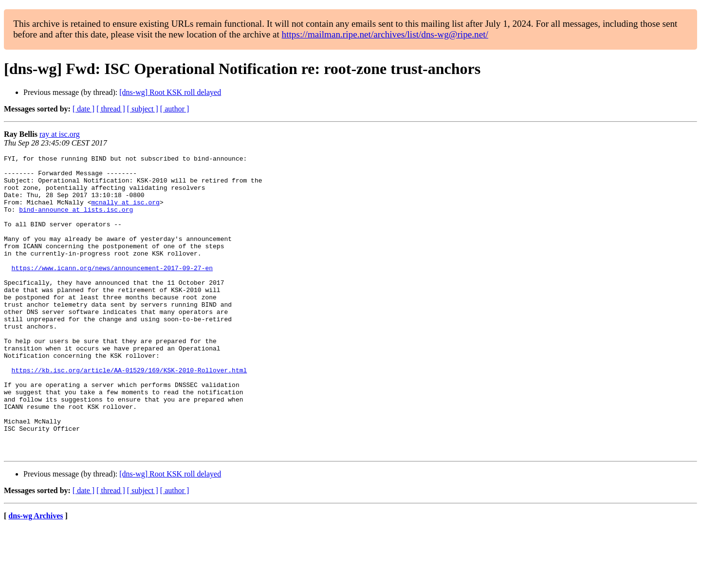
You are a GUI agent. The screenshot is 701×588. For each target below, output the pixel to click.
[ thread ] (111, 109)
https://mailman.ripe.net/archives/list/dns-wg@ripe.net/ (385, 34)
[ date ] (83, 109)
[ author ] (175, 109)
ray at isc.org (60, 134)
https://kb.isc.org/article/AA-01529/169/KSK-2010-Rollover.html (129, 414)
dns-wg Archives (36, 576)
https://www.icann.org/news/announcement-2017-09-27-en (112, 291)
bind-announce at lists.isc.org (76, 221)
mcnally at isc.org (125, 212)
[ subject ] (143, 109)
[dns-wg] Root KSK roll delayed (170, 92)
